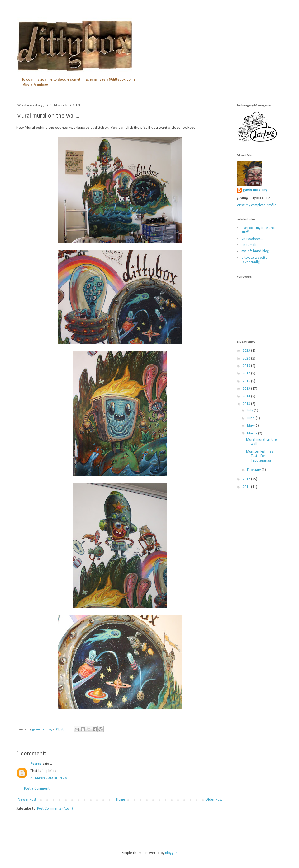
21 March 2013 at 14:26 (48, 778)
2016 (247, 381)
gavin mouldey (255, 190)
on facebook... (252, 239)
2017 (247, 374)
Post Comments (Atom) (55, 809)
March (252, 434)
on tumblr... (250, 245)
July (250, 411)
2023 (247, 351)
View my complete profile (257, 205)
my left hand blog (255, 251)
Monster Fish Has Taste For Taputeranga (260, 456)
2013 (247, 404)
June (251, 418)
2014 (247, 397)
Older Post (214, 800)
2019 (247, 366)
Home (121, 800)
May (251, 426)
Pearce (36, 764)
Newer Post (27, 800)
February (254, 470)
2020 (247, 359)
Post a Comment (37, 789)
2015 (247, 389)
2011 (247, 487)
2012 (247, 479)
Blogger (171, 853)
